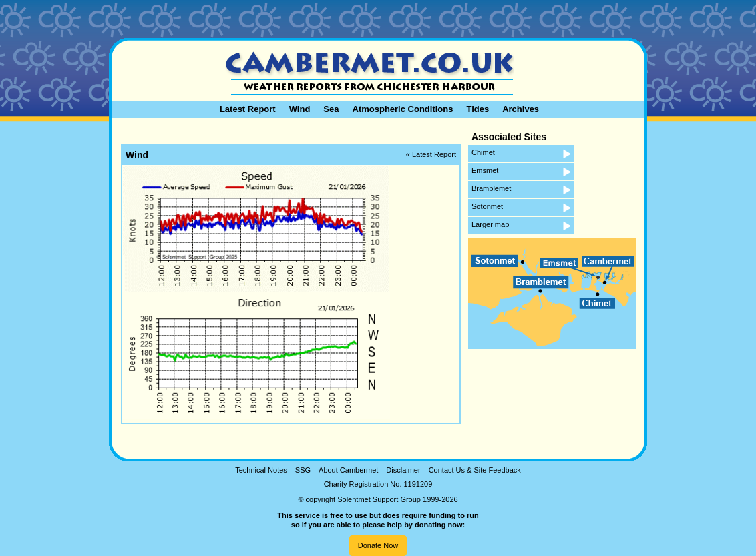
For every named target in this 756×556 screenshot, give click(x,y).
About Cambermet (348, 470)
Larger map (490, 224)
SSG (303, 470)
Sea (331, 109)
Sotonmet (487, 206)
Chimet (483, 152)
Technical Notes (261, 470)
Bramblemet (491, 188)
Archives (521, 109)
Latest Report (248, 109)
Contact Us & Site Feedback (475, 470)
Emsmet (485, 170)
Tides (478, 109)
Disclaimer (403, 470)
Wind (300, 109)
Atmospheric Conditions (403, 109)
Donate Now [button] (378, 545)
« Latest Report (431, 154)
